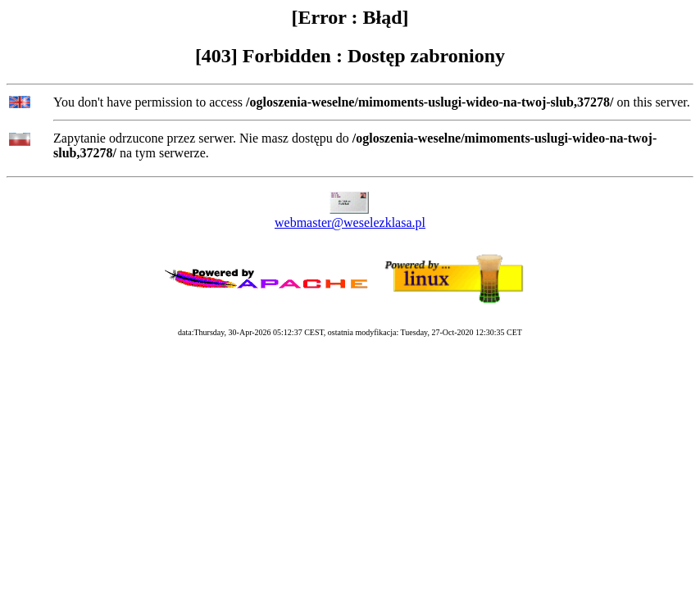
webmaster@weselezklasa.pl (350, 222)
